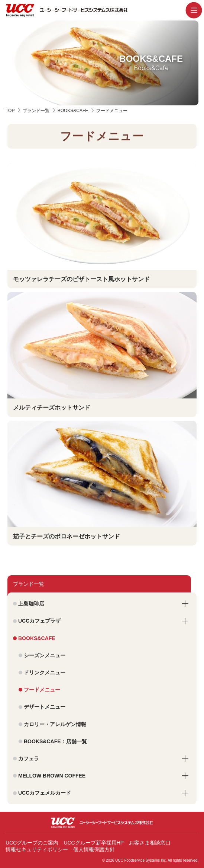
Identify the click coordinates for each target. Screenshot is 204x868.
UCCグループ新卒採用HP (94, 843)
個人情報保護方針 (94, 849)
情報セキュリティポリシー (37, 849)
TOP (10, 111)
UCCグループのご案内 (32, 843)
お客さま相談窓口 (150, 843)
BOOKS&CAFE (73, 111)
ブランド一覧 (36, 111)
